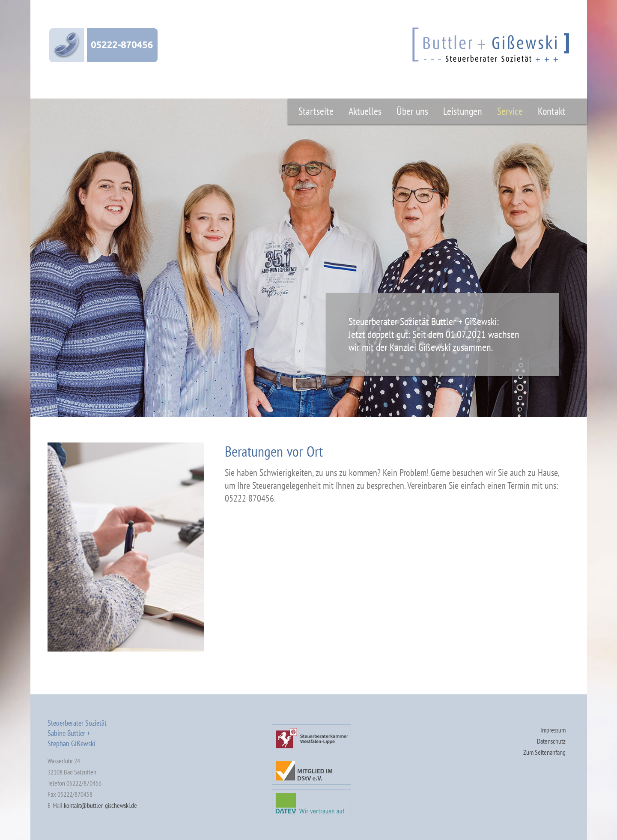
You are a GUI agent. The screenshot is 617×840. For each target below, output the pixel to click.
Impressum (553, 730)
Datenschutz (551, 741)
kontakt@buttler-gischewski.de (100, 805)
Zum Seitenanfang (544, 752)
